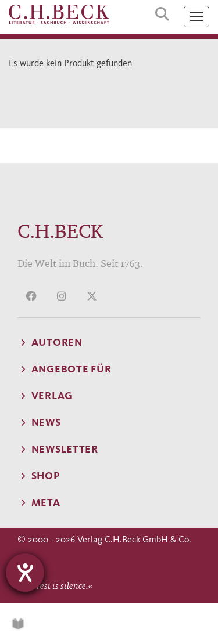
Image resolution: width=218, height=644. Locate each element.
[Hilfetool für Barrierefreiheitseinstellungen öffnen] (25, 573)
